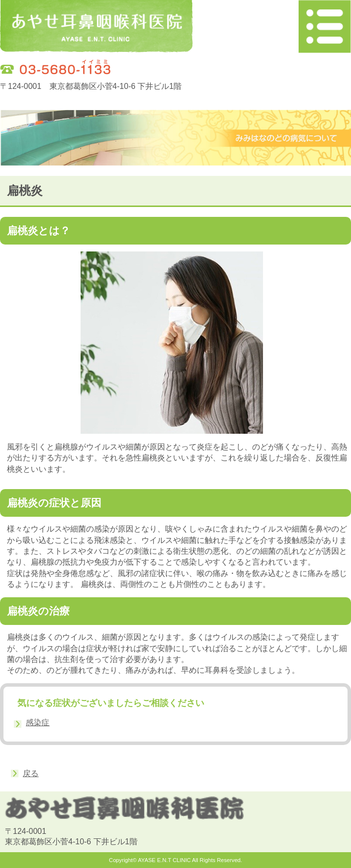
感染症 (38, 723)
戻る (31, 773)
